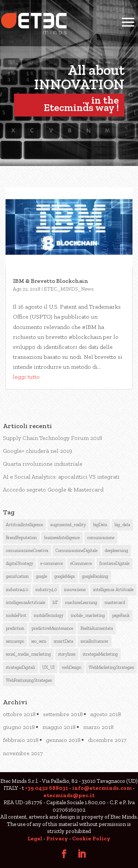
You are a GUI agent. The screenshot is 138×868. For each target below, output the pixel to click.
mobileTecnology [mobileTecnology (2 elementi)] (49, 615)
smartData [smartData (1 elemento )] (63, 641)
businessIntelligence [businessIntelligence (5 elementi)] (62, 538)
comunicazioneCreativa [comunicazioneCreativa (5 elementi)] (27, 551)
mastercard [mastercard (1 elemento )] (115, 603)
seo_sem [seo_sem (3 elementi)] (39, 641)
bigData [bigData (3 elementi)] (100, 525)
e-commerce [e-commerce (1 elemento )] (52, 563)
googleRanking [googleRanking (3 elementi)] (95, 576)
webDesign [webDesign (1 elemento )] (72, 667)
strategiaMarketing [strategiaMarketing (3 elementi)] (100, 654)
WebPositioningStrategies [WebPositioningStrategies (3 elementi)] (29, 680)
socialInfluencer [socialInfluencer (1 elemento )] (95, 641)
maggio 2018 (59, 727)
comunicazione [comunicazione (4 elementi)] (101, 538)
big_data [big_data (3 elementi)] (122, 525)
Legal (35, 839)
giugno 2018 (19, 727)
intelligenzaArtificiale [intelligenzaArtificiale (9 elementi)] (26, 603)
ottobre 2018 (19, 714)
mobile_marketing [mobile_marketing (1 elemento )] (88, 615)
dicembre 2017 (107, 740)
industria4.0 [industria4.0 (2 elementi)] (17, 590)
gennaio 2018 (63, 740)
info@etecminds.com (102, 788)
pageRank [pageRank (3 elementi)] (121, 615)
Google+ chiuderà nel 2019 (38, 451)
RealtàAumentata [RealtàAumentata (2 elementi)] (97, 628)
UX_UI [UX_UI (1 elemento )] (48, 667)
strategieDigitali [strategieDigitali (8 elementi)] (20, 667)
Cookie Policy (91, 839)
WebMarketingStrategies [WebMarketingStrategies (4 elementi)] (111, 667)
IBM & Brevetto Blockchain (51, 281)
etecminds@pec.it (69, 795)
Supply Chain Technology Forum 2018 (53, 438)
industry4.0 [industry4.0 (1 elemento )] (46, 590)
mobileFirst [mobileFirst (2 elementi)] (16, 615)
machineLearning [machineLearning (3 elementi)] (81, 603)
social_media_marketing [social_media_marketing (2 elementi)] (28, 654)
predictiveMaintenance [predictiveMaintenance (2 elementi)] (52, 628)
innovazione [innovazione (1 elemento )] (75, 590)
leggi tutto (26, 377)
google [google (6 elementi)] (42, 576)
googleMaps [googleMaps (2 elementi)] (65, 576)
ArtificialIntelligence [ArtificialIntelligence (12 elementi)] (24, 525)
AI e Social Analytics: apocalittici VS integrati (61, 477)
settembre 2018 (63, 714)
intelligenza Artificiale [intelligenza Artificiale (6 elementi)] (113, 590)
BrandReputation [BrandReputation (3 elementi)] (21, 538)
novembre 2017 (23, 753)
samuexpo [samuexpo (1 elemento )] (15, 641)
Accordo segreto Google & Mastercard (53, 489)
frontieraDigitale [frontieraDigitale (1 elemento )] (114, 563)
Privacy (57, 839)
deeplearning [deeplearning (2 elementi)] (116, 551)
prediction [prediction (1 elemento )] (15, 628)
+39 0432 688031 (47, 788)
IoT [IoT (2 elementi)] (55, 603)
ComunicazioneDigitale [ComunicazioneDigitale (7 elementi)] (77, 551)
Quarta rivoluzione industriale (43, 464)
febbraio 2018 (21, 740)
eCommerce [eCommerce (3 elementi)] (81, 563)
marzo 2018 (98, 727)
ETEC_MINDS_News (69, 289)
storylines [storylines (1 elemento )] (67, 654)
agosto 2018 (106, 714)
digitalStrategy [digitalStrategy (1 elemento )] (20, 563)
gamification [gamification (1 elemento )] (17, 576)
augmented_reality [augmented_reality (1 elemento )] (68, 525)
